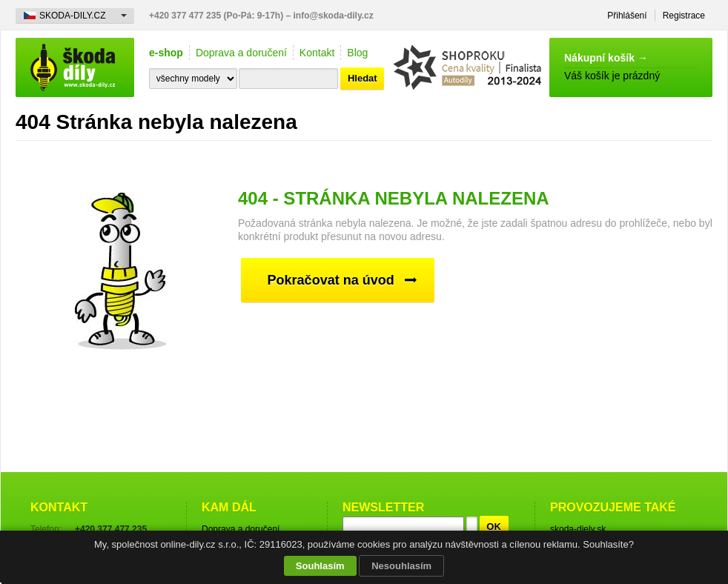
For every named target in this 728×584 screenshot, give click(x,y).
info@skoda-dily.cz (334, 16)
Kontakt (317, 53)
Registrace (684, 16)
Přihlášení (627, 16)
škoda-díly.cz (75, 67)
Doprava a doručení (241, 53)
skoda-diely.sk (578, 529)
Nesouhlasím (401, 566)
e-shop (166, 53)
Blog (357, 53)
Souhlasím (320, 566)
